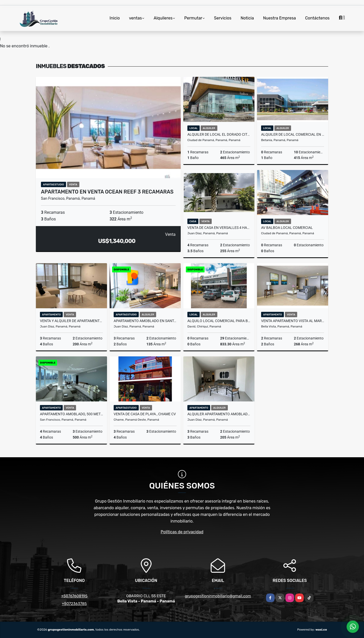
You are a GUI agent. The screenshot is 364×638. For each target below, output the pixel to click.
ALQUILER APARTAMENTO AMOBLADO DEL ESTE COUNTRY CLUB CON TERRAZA (219, 414)
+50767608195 (74, 596)
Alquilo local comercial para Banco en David (219, 321)
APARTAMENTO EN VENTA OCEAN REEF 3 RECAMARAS (107, 192)
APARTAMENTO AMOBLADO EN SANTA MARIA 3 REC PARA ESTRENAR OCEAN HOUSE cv (145, 321)
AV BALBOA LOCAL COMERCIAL (287, 228)
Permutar (193, 18)
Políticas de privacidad (182, 532)
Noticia (247, 18)
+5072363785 (74, 604)
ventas (135, 18)
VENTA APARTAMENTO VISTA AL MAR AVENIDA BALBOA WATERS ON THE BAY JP (293, 321)
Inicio (115, 18)
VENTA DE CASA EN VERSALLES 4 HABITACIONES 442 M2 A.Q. (219, 228)
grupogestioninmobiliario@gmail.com (218, 596)
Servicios (223, 18)
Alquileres (163, 18)
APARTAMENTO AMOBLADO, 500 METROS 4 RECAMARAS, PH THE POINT (71, 414)
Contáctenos (317, 18)
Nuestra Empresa (280, 18)
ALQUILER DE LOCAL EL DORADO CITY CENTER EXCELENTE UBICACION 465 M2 (219, 134)
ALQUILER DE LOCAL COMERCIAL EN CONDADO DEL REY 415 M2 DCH (293, 134)
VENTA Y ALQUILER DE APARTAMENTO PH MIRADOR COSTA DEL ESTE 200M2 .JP (71, 321)
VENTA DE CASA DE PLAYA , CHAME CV (145, 414)
